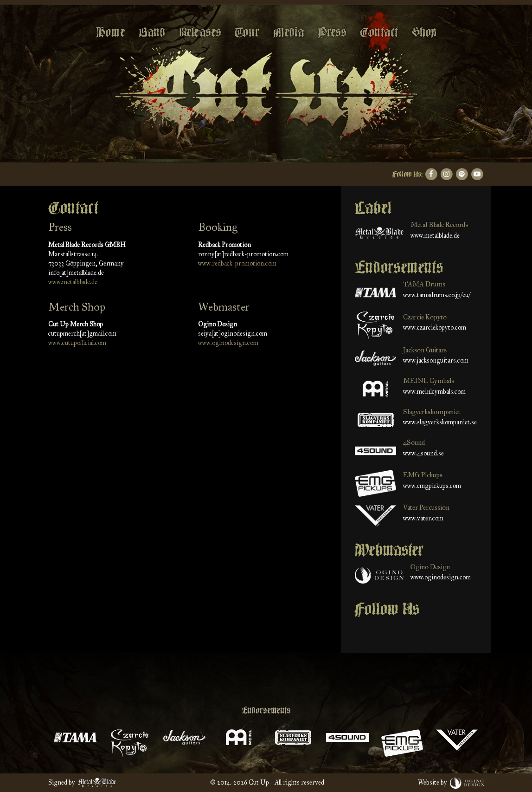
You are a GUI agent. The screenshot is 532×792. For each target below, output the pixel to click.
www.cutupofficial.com (77, 343)
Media (288, 32)
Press (332, 32)
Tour (247, 32)
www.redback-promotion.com (237, 263)
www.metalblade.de (73, 282)
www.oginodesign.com (228, 343)
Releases (200, 32)
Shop (424, 32)
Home (110, 32)
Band (152, 32)
